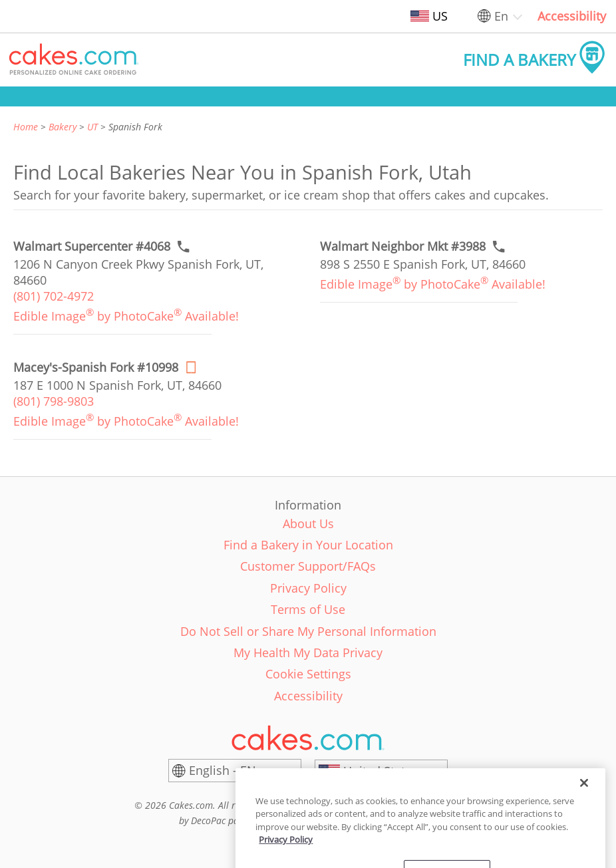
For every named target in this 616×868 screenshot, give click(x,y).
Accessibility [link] (572, 16)
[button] (74, 60)
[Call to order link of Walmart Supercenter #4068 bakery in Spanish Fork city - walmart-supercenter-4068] (92, 246)
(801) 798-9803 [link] (54, 401)
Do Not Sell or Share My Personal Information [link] (308, 631)
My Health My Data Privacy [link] (308, 652)
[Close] (584, 833)
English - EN (223, 770)
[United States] (381, 771)
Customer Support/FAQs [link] (308, 566)
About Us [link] (308, 523)
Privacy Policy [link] (308, 588)
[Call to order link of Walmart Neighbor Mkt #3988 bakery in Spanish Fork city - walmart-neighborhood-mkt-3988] (403, 246)
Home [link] (26, 127)
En (501, 16)
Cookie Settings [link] (308, 674)
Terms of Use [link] (308, 609)
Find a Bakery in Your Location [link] (308, 545)
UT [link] (92, 127)
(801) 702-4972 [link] (54, 296)
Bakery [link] (63, 127)
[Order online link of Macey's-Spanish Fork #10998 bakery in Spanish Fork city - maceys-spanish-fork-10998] (96, 367)
